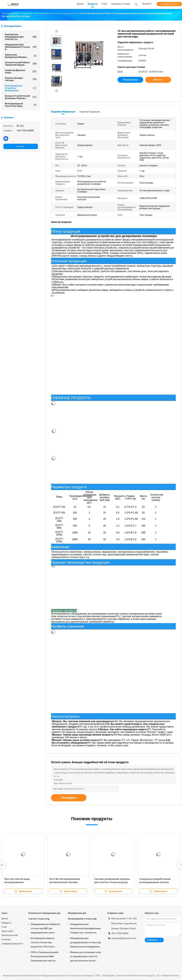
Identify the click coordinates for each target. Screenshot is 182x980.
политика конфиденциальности (12, 942)
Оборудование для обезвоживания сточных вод (82, 916)
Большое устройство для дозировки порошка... (21, 97)
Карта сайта (7, 931)
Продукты (6, 923)
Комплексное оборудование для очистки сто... (21, 37)
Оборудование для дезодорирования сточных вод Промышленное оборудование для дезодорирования (85, 943)
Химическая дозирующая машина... (21, 56)
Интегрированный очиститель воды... (21, 105)
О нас (4, 927)
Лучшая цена (130, 80)
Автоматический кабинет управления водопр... (21, 64)
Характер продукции (90, 112)
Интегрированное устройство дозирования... (21, 88)
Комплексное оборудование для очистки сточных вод (44, 916)
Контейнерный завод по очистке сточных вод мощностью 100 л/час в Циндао (43, 943)
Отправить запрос (169, 4)
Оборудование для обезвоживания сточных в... (21, 47)
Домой (5, 919)
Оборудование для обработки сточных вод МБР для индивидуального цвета (45, 928)
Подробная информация (63, 112)
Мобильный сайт (10, 935)
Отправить (69, 798)
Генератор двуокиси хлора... (21, 71)
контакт (21, 146)
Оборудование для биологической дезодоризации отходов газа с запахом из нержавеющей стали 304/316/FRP (85, 929)
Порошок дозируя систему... (21, 79)
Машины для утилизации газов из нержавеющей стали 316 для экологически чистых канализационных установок (86, 957)
